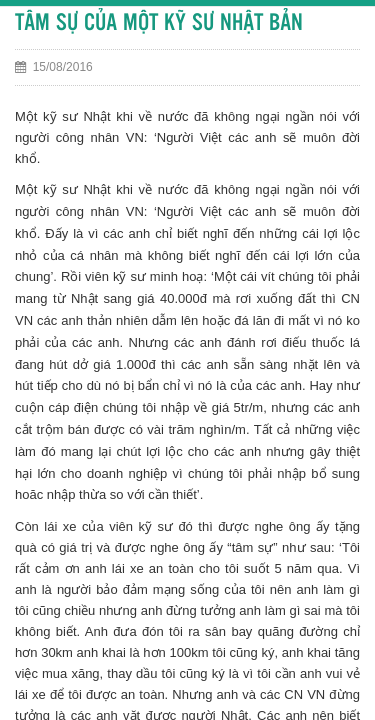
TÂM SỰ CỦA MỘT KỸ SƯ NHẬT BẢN (159, 23)
